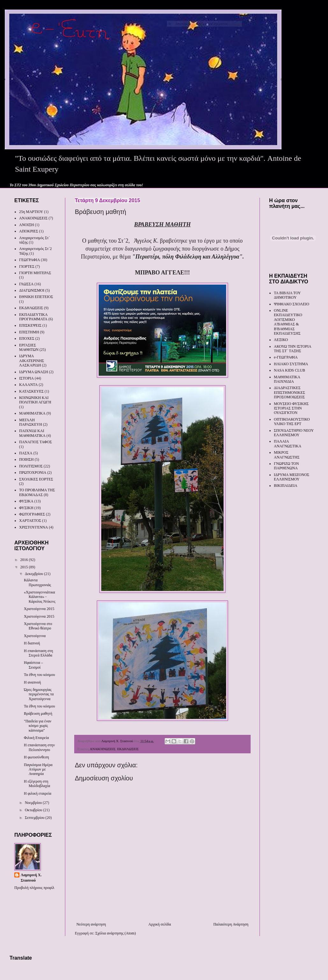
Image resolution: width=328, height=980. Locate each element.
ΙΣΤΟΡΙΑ (26, 378)
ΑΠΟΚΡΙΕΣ (29, 231)
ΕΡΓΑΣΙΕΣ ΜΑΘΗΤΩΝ (29, 347)
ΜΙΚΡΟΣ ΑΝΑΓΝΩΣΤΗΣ (287, 455)
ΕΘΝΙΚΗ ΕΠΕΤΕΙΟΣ (36, 297)
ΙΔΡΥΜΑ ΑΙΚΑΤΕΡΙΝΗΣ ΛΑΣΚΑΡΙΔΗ (32, 361)
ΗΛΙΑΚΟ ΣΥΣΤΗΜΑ (291, 364)
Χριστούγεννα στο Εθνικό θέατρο (38, 626)
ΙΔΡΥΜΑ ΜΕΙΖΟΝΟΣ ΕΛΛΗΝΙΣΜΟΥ (292, 477)
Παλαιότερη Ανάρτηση (231, 924)
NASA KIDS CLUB (289, 370)
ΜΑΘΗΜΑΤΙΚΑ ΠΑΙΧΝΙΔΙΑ (287, 379)
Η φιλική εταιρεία (38, 793)
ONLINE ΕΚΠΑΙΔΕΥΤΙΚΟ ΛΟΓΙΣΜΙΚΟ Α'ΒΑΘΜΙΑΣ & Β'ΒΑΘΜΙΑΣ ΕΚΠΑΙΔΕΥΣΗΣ (288, 322)
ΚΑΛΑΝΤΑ (28, 385)
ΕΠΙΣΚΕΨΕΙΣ (30, 325)
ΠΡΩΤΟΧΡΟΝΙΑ (33, 472)
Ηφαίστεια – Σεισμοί (33, 665)
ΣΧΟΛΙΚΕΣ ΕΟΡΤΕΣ (36, 479)
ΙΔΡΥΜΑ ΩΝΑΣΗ (34, 372)
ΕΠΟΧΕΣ (27, 338)
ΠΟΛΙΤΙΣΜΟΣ (31, 466)
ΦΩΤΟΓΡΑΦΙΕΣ (32, 514)
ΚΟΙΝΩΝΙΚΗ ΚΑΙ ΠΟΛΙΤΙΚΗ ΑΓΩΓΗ (35, 400)
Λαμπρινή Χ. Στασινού (31, 878)
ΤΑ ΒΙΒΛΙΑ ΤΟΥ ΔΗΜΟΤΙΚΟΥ (287, 295)
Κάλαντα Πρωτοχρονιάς (37, 582)
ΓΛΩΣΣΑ (26, 284)
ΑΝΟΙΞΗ (26, 225)
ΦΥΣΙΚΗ (26, 508)
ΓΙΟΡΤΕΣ (27, 266)
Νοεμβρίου (34, 803)
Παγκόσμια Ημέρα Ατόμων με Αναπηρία (38, 769)
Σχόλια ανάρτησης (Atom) (115, 933)
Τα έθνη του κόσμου (39, 675)
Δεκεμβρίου (35, 574)
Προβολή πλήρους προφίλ (34, 888)
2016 (25, 560)
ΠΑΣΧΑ (26, 453)
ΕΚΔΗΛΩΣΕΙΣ (128, 749)
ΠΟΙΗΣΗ (26, 459)
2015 (25, 567)
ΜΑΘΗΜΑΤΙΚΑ (32, 413)
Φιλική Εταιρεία (36, 738)
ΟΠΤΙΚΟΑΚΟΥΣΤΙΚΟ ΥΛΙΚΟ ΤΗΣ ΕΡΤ (292, 422)
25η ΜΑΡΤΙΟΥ (31, 212)
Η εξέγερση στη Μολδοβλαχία (37, 784)
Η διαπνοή (32, 643)
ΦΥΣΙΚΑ (26, 501)
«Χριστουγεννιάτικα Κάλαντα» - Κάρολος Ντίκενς (40, 597)
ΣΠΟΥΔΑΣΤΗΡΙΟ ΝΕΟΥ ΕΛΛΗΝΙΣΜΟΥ (294, 433)
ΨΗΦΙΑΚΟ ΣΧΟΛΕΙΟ (292, 304)
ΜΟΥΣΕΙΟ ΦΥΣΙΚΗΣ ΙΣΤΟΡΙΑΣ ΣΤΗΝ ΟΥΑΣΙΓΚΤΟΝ (291, 408)
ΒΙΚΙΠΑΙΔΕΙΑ (286, 486)
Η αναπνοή (32, 682)
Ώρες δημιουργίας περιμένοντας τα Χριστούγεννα (39, 694)
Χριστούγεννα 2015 (39, 609)
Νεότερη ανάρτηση (91, 924)
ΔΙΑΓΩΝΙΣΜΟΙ (32, 290)
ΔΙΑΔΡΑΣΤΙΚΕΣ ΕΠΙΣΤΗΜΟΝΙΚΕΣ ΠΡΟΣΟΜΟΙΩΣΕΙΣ (289, 392)
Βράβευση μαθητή (38, 714)
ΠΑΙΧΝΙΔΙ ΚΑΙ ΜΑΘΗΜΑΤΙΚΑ (32, 433)
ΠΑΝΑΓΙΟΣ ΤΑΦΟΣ (36, 442)
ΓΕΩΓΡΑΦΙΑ (29, 260)
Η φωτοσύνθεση (36, 757)
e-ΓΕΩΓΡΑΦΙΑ (286, 357)
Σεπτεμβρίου (35, 818)
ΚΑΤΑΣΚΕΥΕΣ (31, 391)
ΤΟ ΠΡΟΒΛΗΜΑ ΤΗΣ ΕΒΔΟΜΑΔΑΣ (37, 492)
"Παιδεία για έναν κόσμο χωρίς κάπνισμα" (38, 726)
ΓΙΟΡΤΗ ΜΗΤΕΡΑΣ (35, 273)
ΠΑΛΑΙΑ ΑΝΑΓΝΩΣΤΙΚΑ (288, 444)
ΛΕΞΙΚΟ (281, 340)
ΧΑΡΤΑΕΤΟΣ (30, 521)
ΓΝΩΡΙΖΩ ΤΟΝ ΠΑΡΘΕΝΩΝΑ (286, 466)
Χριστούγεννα (35, 636)
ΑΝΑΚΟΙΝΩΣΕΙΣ (103, 749)
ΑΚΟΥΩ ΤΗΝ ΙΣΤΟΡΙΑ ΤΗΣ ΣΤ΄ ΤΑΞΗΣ (292, 349)
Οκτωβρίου (34, 810)
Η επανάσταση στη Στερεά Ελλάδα (39, 653)
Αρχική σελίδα (160, 924)
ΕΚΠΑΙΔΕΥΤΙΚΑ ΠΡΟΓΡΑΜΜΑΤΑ (33, 317)
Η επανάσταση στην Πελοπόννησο (39, 747)
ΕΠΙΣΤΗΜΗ (29, 332)
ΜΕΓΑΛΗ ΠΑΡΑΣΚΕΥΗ (31, 422)
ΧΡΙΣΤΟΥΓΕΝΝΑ (33, 527)
